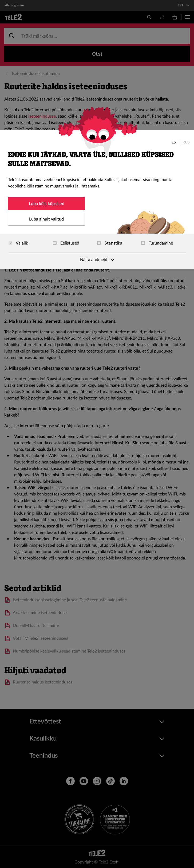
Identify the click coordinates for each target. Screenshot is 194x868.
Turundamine (157, 243)
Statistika (110, 243)
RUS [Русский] (186, 142)
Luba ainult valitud (46, 219)
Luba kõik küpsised (47, 204)
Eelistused (66, 243)
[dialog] (97, 200)
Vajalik (18, 243)
